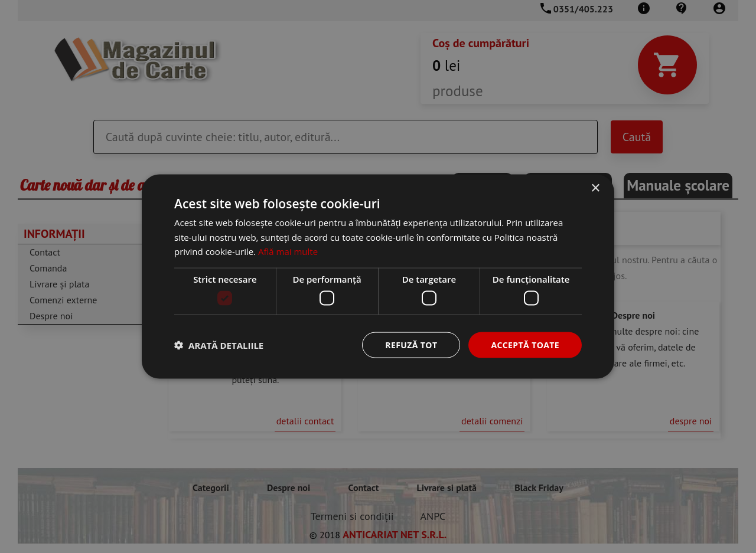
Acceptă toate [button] (525, 344)
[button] (219, 345)
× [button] (595, 188)
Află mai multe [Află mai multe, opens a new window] (288, 251)
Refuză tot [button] (411, 344)
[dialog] (378, 276)
